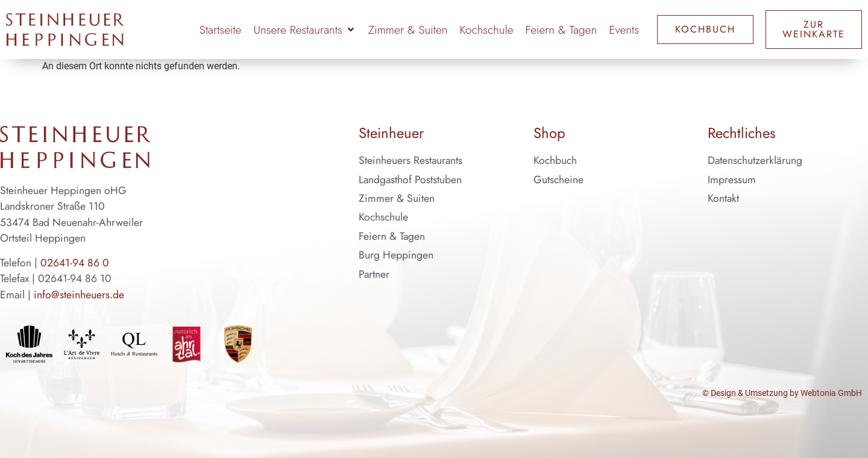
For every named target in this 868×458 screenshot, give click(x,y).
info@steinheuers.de (79, 295)
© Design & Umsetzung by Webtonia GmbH (782, 393)
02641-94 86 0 (75, 263)
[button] (304, 30)
